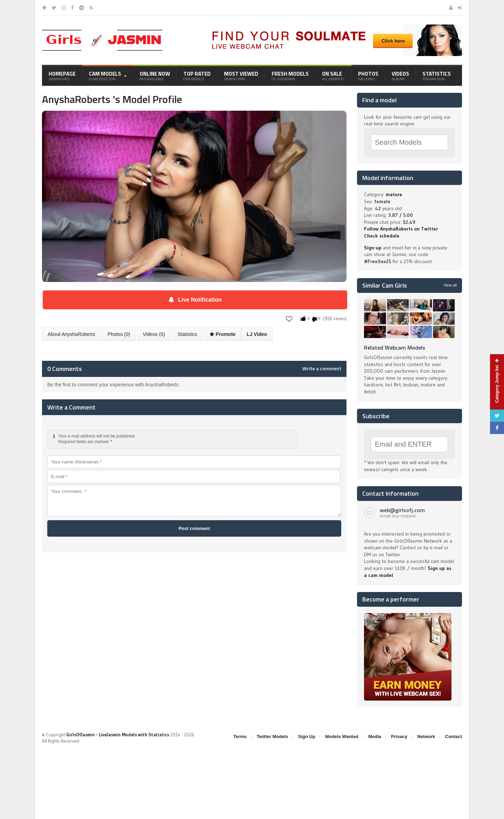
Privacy (399, 737)
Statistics (437, 76)
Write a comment (322, 369)
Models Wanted (342, 737)
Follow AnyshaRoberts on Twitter (401, 229)
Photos (368, 76)
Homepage (62, 76)
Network (426, 737)
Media (375, 737)
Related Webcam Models (395, 347)
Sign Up (307, 737)
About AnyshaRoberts (71, 334)
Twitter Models (272, 737)
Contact (454, 737)
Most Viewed (241, 76)
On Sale (333, 76)
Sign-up (373, 248)
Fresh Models (290, 76)
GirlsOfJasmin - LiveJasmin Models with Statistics (118, 735)
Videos (400, 76)
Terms (240, 737)
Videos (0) (154, 334)
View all (450, 285)
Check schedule (382, 236)
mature (394, 194)
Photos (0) (119, 334)
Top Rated (197, 76)
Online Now (155, 76)
